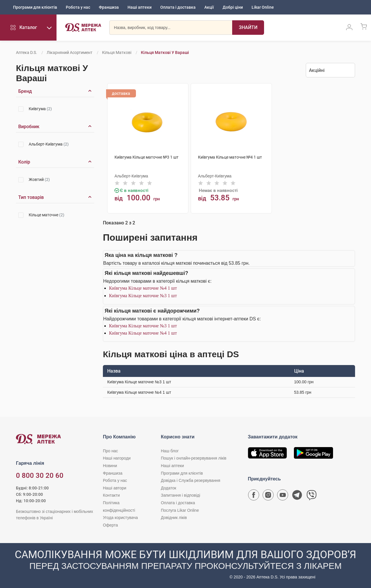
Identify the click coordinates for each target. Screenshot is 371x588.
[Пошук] (248, 28)
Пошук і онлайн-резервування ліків (194, 458)
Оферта (110, 525)
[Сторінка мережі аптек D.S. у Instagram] (268, 496)
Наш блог (170, 451)
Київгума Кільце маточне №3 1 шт (143, 296)
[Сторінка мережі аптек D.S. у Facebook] (254, 496)
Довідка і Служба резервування (191, 480)
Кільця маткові (117, 52)
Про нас (110, 451)
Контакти (111, 495)
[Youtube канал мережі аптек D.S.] (283, 496)
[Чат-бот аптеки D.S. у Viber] (312, 496)
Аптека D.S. (27, 52)
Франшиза (109, 7)
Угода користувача (120, 518)
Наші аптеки (140, 7)
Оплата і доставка (178, 7)
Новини (110, 466)
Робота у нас (78, 7)
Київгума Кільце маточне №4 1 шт (143, 288)
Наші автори (115, 488)
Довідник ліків (174, 518)
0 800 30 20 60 (40, 476)
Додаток (169, 488)
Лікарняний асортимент (70, 52)
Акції (209, 7)
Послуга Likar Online (180, 510)
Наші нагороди (117, 458)
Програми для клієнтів (35, 7)
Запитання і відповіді (181, 495)
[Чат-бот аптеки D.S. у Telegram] (297, 496)
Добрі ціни (233, 7)
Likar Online (263, 7)
